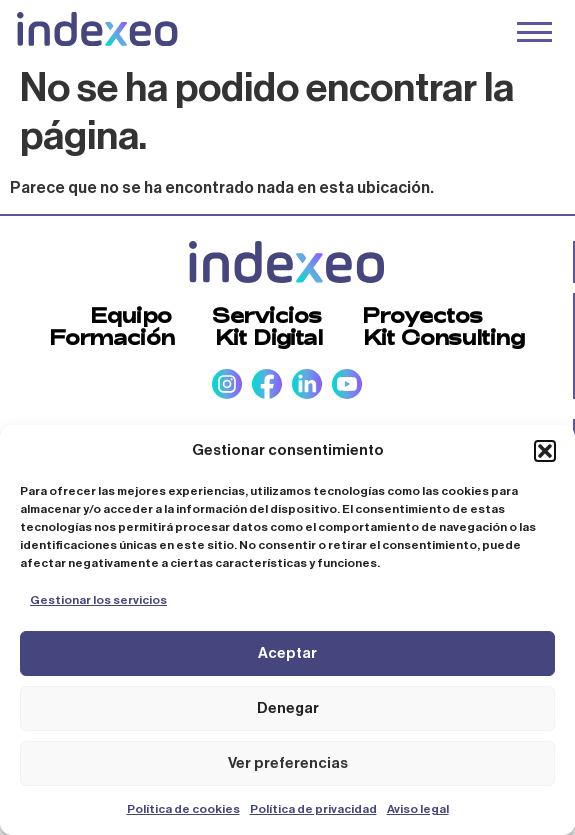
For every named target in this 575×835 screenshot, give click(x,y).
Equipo (131, 315)
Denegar (288, 708)
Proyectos (422, 315)
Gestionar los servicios (98, 600)
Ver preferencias (288, 763)
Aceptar (287, 653)
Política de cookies (183, 809)
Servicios (267, 315)
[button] (545, 451)
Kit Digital (269, 337)
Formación (112, 337)
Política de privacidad (313, 809)
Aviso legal (418, 809)
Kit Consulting (444, 337)
